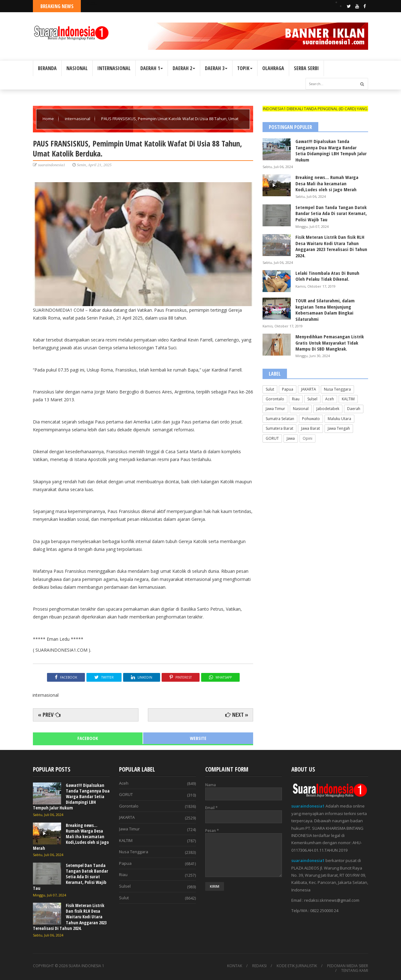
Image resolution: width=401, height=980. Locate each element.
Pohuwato (311, 419)
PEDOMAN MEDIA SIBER (348, 966)
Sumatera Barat (279, 428)
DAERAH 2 (184, 68)
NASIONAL (77, 68)
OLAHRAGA (273, 68)
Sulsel (312, 399)
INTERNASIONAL (114, 68)
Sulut (270, 389)
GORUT (272, 438)
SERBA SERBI (306, 68)
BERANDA (47, 68)
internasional (78, 119)
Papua (288, 389)
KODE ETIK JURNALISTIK (297, 966)
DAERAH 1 (152, 68)
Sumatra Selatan (280, 419)
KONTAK (235, 966)
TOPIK (245, 68)
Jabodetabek (328, 409)
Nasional (301, 409)
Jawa (291, 438)
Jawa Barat (310, 428)
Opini (307, 438)
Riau (296, 399)
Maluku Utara (339, 419)
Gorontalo (275, 399)
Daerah (354, 409)
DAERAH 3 (216, 68)
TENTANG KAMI (355, 971)
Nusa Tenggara (337, 389)
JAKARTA (309, 389)
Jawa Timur (275, 409)
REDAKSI (259, 966)
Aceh (330, 399)
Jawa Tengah (339, 428)
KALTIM (348, 399)
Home (49, 119)
